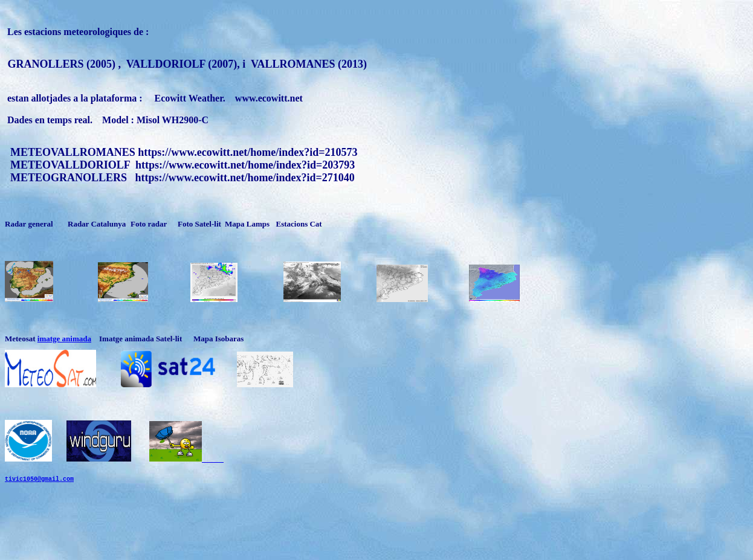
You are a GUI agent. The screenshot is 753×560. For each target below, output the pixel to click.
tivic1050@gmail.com (39, 489)
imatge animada (64, 339)
